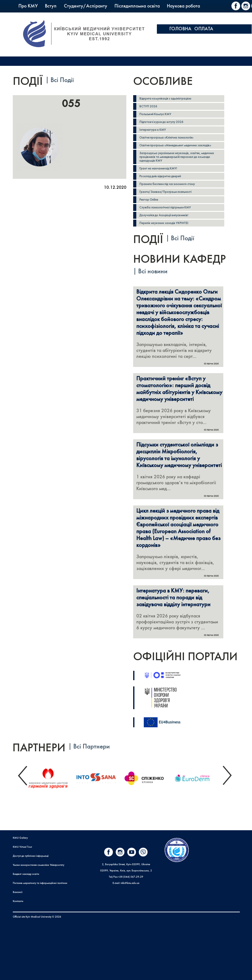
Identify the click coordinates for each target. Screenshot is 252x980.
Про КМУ (28, 6)
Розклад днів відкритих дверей (160, 176)
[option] (52, 777)
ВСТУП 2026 (148, 106)
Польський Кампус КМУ (97, 16)
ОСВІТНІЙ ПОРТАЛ (189, 38)
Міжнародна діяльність (42, 16)
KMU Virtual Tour (22, 847)
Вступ (51, 6)
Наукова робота (183, 6)
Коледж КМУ (143, 16)
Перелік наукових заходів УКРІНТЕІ (164, 223)
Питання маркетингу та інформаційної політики (40, 883)
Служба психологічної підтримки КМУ (165, 207)
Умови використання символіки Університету (39, 865)
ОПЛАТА (204, 29)
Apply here (224, 38)
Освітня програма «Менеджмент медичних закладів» (175, 145)
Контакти (18, 901)
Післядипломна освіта (137, 6)
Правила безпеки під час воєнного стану (167, 184)
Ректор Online (149, 200)
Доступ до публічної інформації (31, 856)
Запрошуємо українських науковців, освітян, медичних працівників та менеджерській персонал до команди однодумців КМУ (177, 157)
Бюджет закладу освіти (26, 874)
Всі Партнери (92, 747)
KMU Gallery (20, 838)
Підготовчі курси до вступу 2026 (161, 122)
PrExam (171, 16)
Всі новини (153, 272)
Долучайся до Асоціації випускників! (164, 215)
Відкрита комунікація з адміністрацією (165, 99)
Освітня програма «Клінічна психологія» (166, 138)
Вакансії (18, 892)
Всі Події (62, 80)
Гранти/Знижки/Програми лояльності (165, 192)
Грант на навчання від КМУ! (158, 168)
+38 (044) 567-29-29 (131, 877)
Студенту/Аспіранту (86, 6)
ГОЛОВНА (180, 29)
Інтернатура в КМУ (153, 130)
